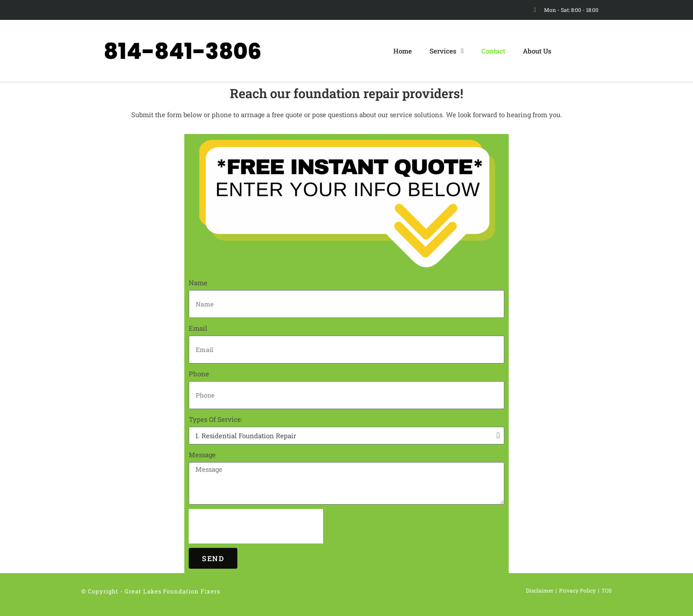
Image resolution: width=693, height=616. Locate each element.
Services (446, 51)
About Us (537, 51)
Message (202, 455)
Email (198, 328)
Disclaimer (540, 590)
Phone (199, 374)
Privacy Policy (577, 590)
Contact (493, 51)
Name (198, 283)
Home (403, 51)
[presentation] (256, 526)
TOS (607, 590)
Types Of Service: (215, 419)
